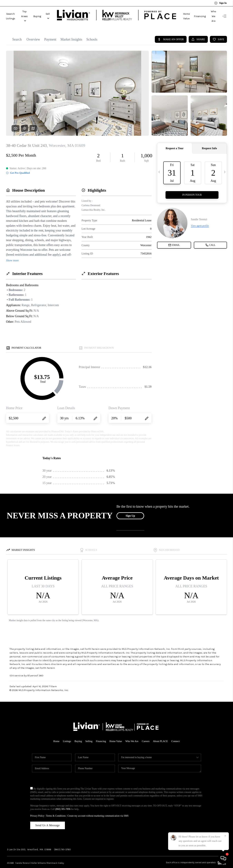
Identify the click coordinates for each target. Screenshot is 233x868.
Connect (177, 733)
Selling (88, 733)
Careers (146, 733)
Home (55, 733)
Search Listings (14, 12)
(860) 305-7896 (63, 801)
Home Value (176, 12)
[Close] (225, 836)
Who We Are (210, 12)
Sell (63, 12)
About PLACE (161, 733)
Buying (51, 12)
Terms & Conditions (56, 808)
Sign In (220, 3)
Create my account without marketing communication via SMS (98, 808)
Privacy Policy (37, 808)
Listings (66, 733)
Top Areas (35, 12)
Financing (193, 12)
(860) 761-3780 (62, 842)
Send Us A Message (48, 818)
